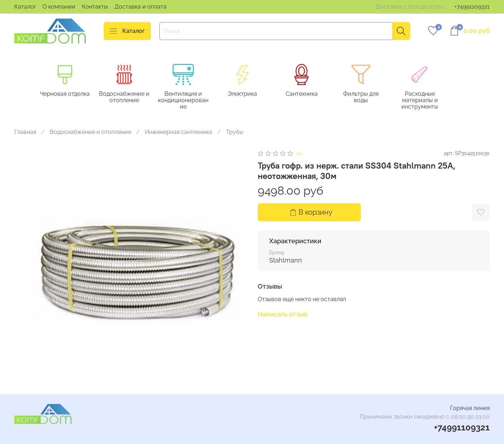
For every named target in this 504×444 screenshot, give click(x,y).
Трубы (235, 133)
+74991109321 (472, 7)
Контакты (95, 7)
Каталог (25, 7)
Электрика (248, 94)
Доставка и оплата (140, 7)
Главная (25, 133)
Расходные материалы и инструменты (429, 101)
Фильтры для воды (369, 94)
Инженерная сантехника (179, 133)
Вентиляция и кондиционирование (187, 101)
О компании (59, 7)
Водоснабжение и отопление (127, 97)
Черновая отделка (66, 94)
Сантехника (308, 94)
